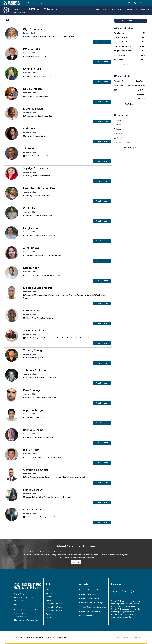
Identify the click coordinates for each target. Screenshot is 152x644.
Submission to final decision (130, 46)
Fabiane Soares (33, 490)
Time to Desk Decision (130, 37)
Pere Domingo (32, 390)
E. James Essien (33, 109)
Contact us (50, 618)
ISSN (130, 90)
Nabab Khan (31, 268)
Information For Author (54, 604)
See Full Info (130, 104)
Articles (128, 10)
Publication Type (130, 81)
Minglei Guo (30, 228)
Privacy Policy (135, 637)
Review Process (130, 86)
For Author (116, 10)
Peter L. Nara (32, 49)
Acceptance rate (130, 33)
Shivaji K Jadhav (33, 330)
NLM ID (130, 99)
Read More (76, 562)
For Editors (118, 125)
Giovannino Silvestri (35, 470)
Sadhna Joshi (32, 128)
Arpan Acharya (33, 410)
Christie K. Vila (32, 69)
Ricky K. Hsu (31, 450)
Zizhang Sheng (32, 350)
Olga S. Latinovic (34, 29)
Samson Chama (33, 310)
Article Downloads (130, 55)
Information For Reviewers (55, 611)
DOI (130, 94)
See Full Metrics (130, 65)
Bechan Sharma (33, 430)
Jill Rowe (29, 148)
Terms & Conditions (121, 637)
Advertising (118, 134)
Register (42, 3)
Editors (104, 10)
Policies (34, 3)
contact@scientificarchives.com (27, 620)
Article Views (130, 60)
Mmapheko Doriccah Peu (39, 188)
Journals (26, 3)
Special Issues (143, 10)
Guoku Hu (29, 208)
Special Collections (141, 3)
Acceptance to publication (130, 51)
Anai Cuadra (31, 248)
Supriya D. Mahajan (36, 168)
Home (48, 590)
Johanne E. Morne (35, 370)
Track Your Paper (130, 148)
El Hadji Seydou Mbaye (38, 288)
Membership (118, 138)
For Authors (118, 120)
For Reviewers (119, 129)
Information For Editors (54, 607)
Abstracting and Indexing (122, 143)
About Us (49, 593)
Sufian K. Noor (32, 509)
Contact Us (51, 3)
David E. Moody (33, 89)
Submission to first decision (130, 42)
